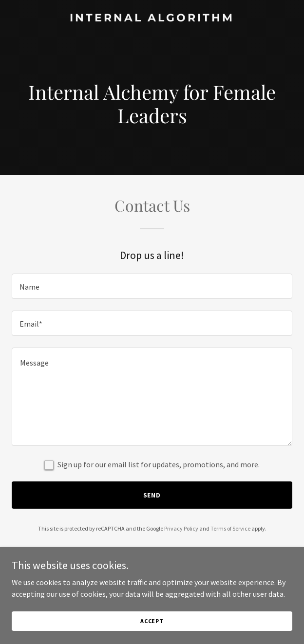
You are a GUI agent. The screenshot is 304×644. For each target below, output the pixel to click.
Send (152, 495)
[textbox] (152, 286)
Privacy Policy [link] (181, 528)
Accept (152, 621)
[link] (152, 18)
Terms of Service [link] (230, 528)
